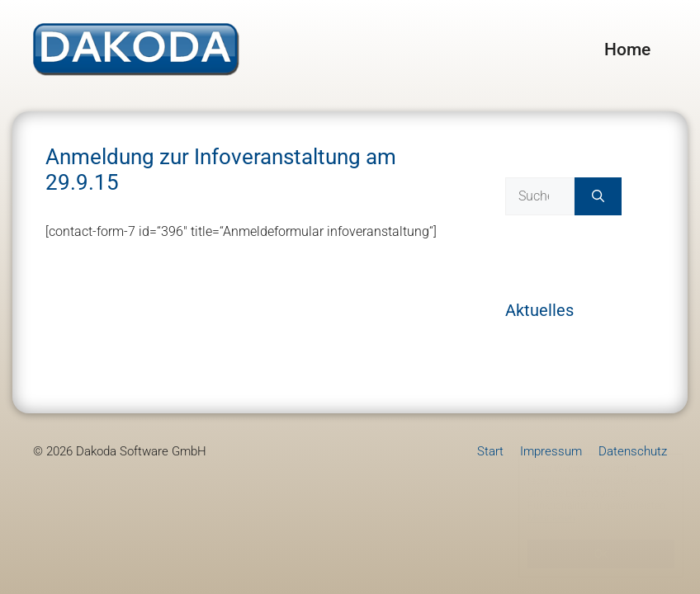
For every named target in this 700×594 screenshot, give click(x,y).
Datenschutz (633, 451)
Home (627, 49)
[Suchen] (598, 196)
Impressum (551, 451)
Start (490, 451)
